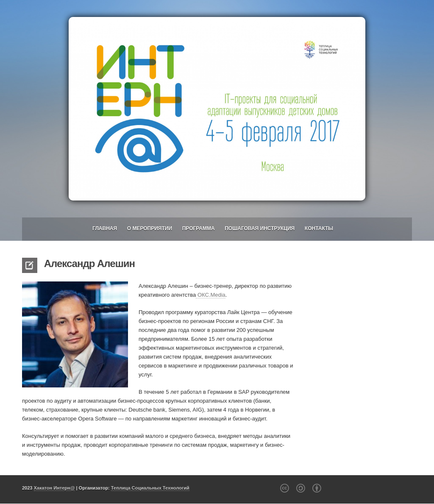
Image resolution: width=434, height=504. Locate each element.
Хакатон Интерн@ (54, 488)
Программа (199, 228)
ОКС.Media (211, 295)
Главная (105, 228)
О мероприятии (150, 228)
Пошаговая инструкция (260, 228)
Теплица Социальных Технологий (150, 488)
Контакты (319, 228)
